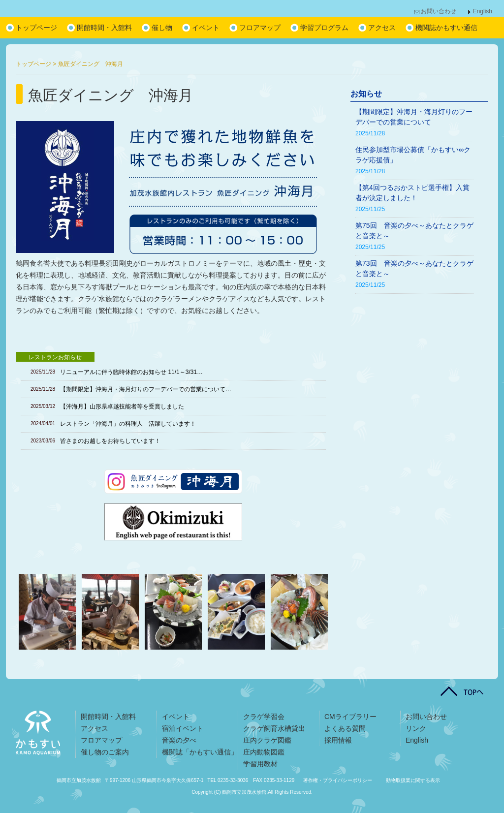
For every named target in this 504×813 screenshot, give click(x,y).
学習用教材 (260, 764)
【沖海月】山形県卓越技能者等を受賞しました (122, 406)
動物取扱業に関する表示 (413, 780)
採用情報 (338, 740)
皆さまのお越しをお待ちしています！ (110, 441)
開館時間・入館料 (104, 28)
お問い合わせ (439, 11)
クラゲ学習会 (264, 717)
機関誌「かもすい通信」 (200, 752)
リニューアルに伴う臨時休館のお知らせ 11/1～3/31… (131, 372)
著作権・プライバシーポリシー (338, 780)
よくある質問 (345, 728)
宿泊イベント (183, 728)
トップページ (36, 28)
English (483, 11)
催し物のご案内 (105, 752)
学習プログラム (324, 28)
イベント (206, 28)
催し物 (162, 28)
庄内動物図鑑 (264, 752)
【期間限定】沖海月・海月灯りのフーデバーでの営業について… (146, 389)
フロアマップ (260, 28)
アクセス (382, 28)
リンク (416, 728)
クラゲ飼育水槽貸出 (274, 728)
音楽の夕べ (179, 740)
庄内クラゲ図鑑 (267, 740)
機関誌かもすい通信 (446, 28)
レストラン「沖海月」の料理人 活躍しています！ (128, 424)
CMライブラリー (350, 717)
